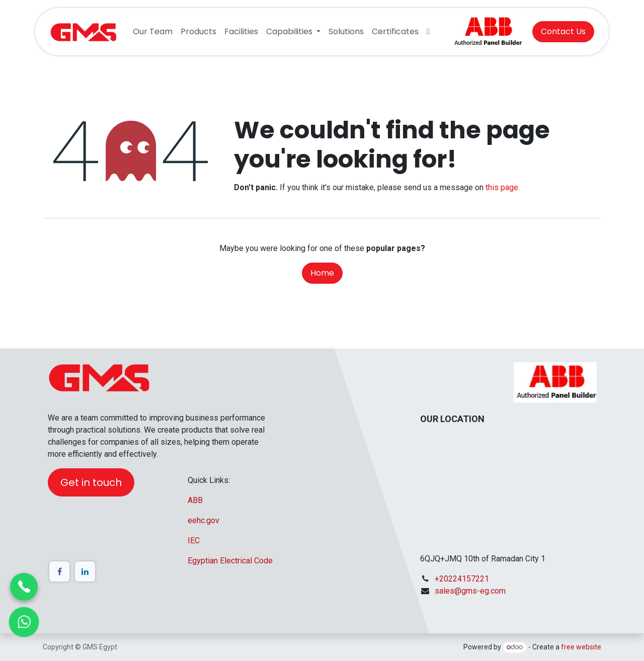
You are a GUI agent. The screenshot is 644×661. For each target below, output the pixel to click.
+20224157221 (462, 579)
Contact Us (563, 31)
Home (322, 273)
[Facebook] (59, 571)
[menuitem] (153, 32)
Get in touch (91, 482)
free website (581, 647)
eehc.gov (204, 520)
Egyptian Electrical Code (230, 561)
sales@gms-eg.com (470, 591)
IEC (194, 541)
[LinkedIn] (85, 571)
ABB (195, 500)
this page (502, 187)
